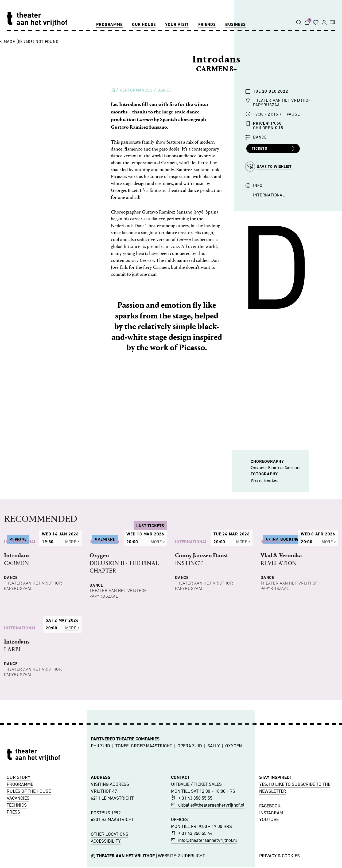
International (269, 195)
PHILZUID (100, 828)
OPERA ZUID (190, 828)
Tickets (274, 149)
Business (235, 24)
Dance (164, 90)
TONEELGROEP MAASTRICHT (144, 828)
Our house (144, 24)
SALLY (214, 828)
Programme (109, 24)
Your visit (177, 24)
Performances (136, 90)
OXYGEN (234, 828)
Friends (207, 24)
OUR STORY (19, 859)
